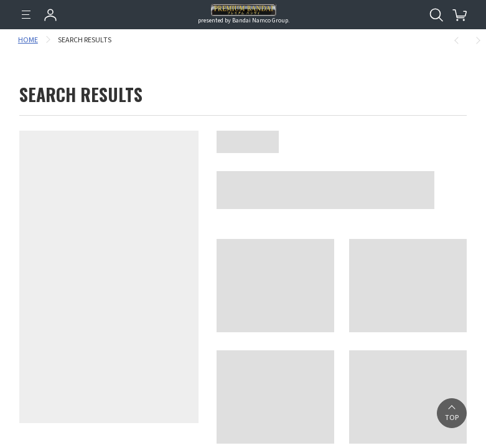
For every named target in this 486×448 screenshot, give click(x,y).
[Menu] (26, 15)
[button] (452, 413)
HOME (29, 40)
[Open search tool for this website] (436, 15)
